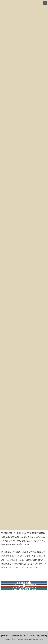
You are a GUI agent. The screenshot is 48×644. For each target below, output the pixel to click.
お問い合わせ (41, 636)
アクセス (33, 636)
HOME (4, 8)
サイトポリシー (7, 636)
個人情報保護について (21, 636)
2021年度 (5, 9)
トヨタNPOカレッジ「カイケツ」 (32, 8)
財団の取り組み (14, 8)
